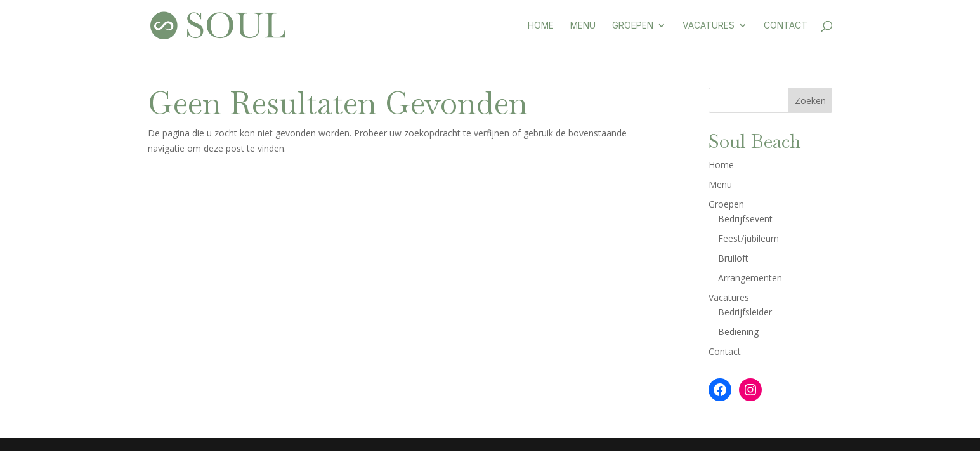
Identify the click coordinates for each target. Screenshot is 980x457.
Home (541, 26)
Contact (786, 26)
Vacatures (709, 26)
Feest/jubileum (748, 238)
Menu (583, 26)
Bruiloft (733, 258)
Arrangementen (750, 278)
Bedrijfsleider (745, 312)
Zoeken (810, 101)
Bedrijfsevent (745, 219)
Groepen (633, 26)
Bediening (738, 332)
